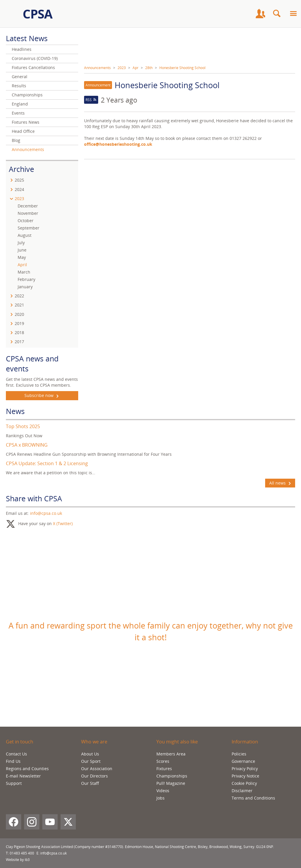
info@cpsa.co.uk (46, 513)
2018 (19, 332)
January (25, 287)
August (25, 235)
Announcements (97, 68)
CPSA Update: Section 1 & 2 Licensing (47, 463)
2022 (19, 296)
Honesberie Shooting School (182, 68)
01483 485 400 (22, 853)
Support (14, 783)
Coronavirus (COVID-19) (35, 58)
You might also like (177, 742)
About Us (90, 754)
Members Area (171, 754)
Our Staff (90, 783)
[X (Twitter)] (68, 822)
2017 (19, 342)
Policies (239, 754)
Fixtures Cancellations (33, 67)
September (29, 228)
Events (18, 113)
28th (149, 68)
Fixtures (164, 769)
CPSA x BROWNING (27, 445)
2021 (19, 305)
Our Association (97, 769)
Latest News (27, 38)
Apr (136, 68)
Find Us (13, 761)
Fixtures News (26, 122)
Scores (163, 761)
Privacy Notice (245, 776)
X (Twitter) (63, 523)
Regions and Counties (27, 769)
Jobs (160, 798)
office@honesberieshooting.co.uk (119, 144)
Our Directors (95, 776)
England (20, 104)
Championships (27, 95)
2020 (19, 314)
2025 (19, 180)
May (22, 257)
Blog (16, 140)
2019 (19, 323)
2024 (19, 189)
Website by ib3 (18, 860)
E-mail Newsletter (23, 776)
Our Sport (91, 761)
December (28, 206)
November (28, 213)
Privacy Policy (245, 769)
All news (280, 483)
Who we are (94, 742)
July (21, 243)
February (26, 279)
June (22, 250)
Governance (243, 761)
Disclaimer (242, 791)
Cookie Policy (244, 783)
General (20, 77)
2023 (122, 68)
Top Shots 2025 (23, 426)
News (15, 411)
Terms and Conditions (253, 798)
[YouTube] (50, 822)
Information (245, 742)
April (22, 265)
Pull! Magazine (171, 783)
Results (19, 86)
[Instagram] (32, 822)
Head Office (23, 131)
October (26, 221)
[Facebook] (14, 822)
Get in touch (20, 742)
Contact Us (16, 754)
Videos (163, 791)
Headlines (22, 49)
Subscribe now (42, 396)
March (24, 272)
